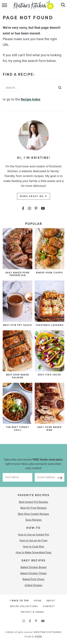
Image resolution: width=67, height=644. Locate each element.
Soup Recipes (33, 520)
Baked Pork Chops (33, 579)
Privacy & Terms (32, 612)
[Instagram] (29, 208)
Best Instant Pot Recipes (33, 502)
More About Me (33, 196)
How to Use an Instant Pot (34, 535)
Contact (49, 606)
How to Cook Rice (33, 547)
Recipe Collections (24, 606)
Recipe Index (30, 99)
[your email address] (49, 477)
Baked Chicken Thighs (33, 573)
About (51, 600)
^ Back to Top (19, 600)
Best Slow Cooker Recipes (34, 514)
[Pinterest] (36, 208)
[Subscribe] (59, 477)
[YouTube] (43, 208)
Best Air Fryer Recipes (34, 508)
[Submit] (60, 87)
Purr (38, 636)
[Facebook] (23, 208)
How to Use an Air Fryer (33, 541)
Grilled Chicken (34, 585)
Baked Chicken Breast (33, 567)
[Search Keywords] (33, 88)
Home (38, 600)
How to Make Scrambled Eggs (34, 552)
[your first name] (18, 477)
